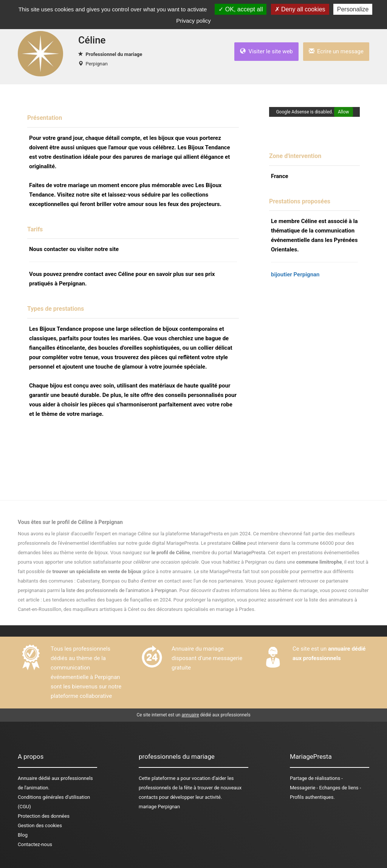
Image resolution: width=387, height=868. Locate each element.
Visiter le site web (266, 51)
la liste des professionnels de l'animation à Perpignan (119, 590)
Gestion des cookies (40, 825)
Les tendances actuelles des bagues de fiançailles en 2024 (107, 600)
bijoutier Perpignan (295, 274)
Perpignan (97, 64)
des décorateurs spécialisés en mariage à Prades (201, 609)
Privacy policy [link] (193, 21)
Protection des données (44, 816)
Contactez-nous (35, 844)
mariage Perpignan (159, 807)
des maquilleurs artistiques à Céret (101, 609)
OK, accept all (241, 9)
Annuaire (27, 778)
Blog (23, 835)
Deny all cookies (300, 9)
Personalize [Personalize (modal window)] (353, 9)
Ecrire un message (336, 51)
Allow (344, 112)
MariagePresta (249, 553)
